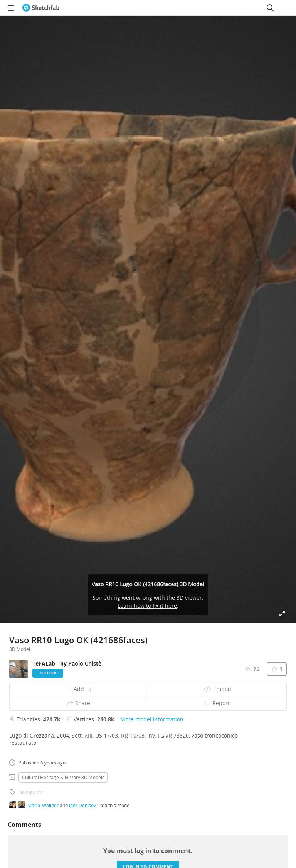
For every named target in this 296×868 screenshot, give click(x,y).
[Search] (270, 8)
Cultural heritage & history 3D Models (63, 777)
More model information (152, 719)
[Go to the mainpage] (41, 8)
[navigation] (11, 8)
